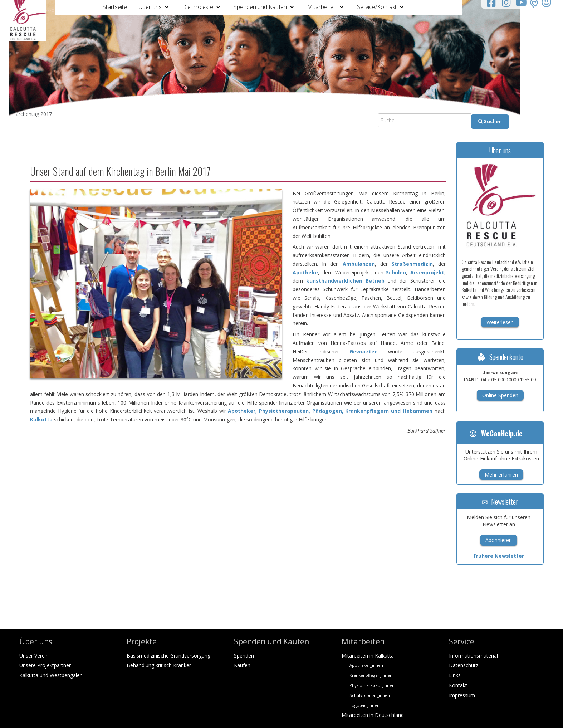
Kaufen (242, 665)
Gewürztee (364, 351)
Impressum (462, 695)
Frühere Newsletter (499, 556)
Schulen (396, 272)
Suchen (490, 121)
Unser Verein (34, 656)
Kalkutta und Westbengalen (51, 675)
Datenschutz (464, 665)
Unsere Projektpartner (45, 665)
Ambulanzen (359, 264)
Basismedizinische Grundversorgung (168, 656)
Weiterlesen (500, 322)
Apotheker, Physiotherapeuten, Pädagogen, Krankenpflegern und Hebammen (330, 411)
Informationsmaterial (473, 656)
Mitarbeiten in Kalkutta (368, 656)
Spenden (244, 656)
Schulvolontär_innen (370, 695)
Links (455, 675)
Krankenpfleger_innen (371, 675)
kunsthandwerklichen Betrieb (345, 281)
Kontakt (458, 685)
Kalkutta (41, 419)
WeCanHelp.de (496, 433)
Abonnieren (499, 540)
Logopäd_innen (364, 705)
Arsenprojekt (427, 272)
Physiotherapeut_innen (372, 685)
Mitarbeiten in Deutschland (373, 715)
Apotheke (305, 272)
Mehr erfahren (501, 475)
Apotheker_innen (366, 665)
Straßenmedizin (412, 264)
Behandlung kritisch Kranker (159, 665)
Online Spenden (500, 395)
